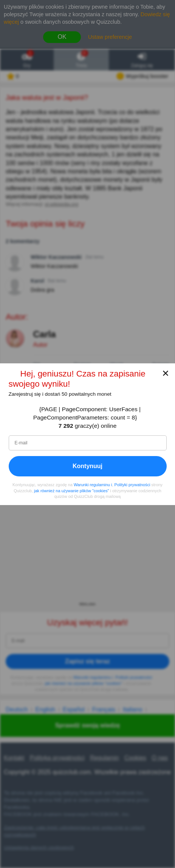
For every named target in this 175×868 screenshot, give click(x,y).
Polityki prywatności (132, 485)
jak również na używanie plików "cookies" (71, 490)
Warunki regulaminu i (93, 485)
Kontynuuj (87, 466)
